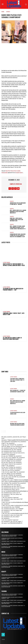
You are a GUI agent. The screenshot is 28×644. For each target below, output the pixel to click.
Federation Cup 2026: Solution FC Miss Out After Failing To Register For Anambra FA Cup (18, 235)
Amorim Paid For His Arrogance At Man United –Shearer (18, 204)
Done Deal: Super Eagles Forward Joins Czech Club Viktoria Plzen (16, 219)
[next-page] (5, 431)
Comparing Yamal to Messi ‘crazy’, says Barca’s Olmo (14, 314)
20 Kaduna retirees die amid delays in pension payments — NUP (13, 289)
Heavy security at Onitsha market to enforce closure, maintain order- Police (14, 265)
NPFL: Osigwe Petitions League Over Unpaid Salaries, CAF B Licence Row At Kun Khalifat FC (18, 227)
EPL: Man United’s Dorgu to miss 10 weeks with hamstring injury (12, 338)
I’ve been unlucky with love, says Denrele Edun (18, 413)
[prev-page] (2, 431)
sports (8, 12)
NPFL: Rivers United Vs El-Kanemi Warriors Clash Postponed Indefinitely (18, 211)
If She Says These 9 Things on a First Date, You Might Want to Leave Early (17, 380)
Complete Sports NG (16, 184)
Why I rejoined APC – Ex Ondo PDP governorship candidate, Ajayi (18, 391)
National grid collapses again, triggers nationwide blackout (17, 424)
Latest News (6, 262)
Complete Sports (19, 172)
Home (3, 12)
